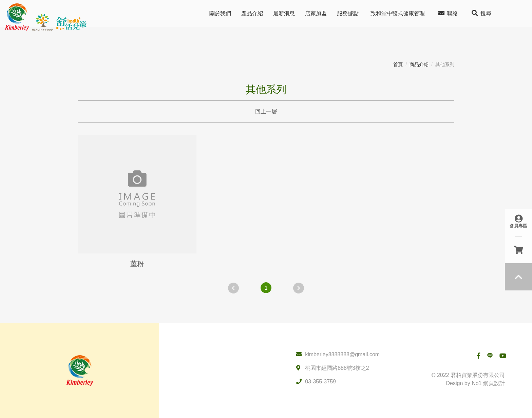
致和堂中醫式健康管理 (398, 13)
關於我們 (220, 13)
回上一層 (266, 111)
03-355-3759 (320, 382)
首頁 (398, 64)
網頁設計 (494, 383)
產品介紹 (252, 13)
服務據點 (348, 13)
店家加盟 (316, 13)
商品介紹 (419, 64)
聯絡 (448, 13)
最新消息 (284, 13)
